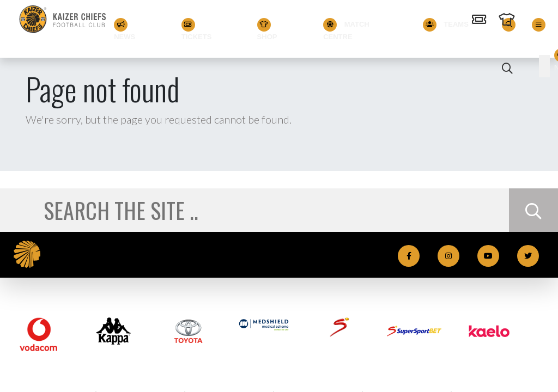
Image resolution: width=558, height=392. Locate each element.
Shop (267, 29)
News (125, 29)
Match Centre (346, 29)
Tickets (197, 29)
